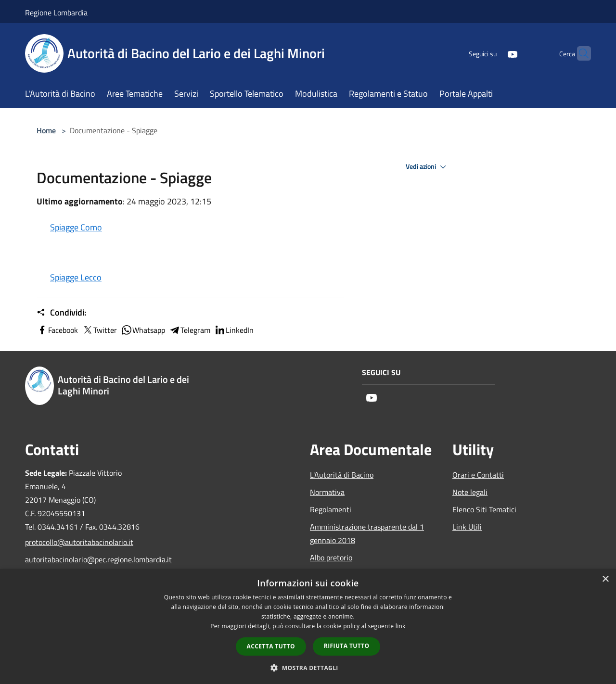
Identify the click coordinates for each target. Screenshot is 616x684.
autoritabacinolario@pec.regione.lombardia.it (90, 559)
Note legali (470, 492)
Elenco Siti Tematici (484, 509)
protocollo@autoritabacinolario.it (79, 542)
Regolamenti (331, 509)
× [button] (605, 579)
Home (46, 130)
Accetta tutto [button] (271, 646)
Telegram (190, 330)
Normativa (327, 492)
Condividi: (61, 313)
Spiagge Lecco (76, 277)
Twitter (99, 330)
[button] (308, 668)
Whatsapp (143, 330)
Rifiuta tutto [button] (347, 646)
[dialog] (308, 627)
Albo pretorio (331, 557)
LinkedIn (234, 330)
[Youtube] (494, 53)
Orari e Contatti (478, 475)
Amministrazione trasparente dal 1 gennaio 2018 (367, 533)
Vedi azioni (427, 167)
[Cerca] (579, 53)
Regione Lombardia (56, 13)
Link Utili (467, 527)
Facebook (57, 330)
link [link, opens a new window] (401, 626)
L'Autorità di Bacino (342, 475)
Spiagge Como (76, 227)
